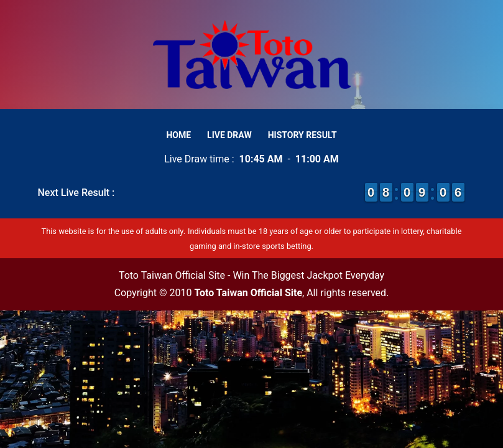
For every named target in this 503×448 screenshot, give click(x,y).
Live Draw (229, 135)
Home (178, 135)
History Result (302, 135)
